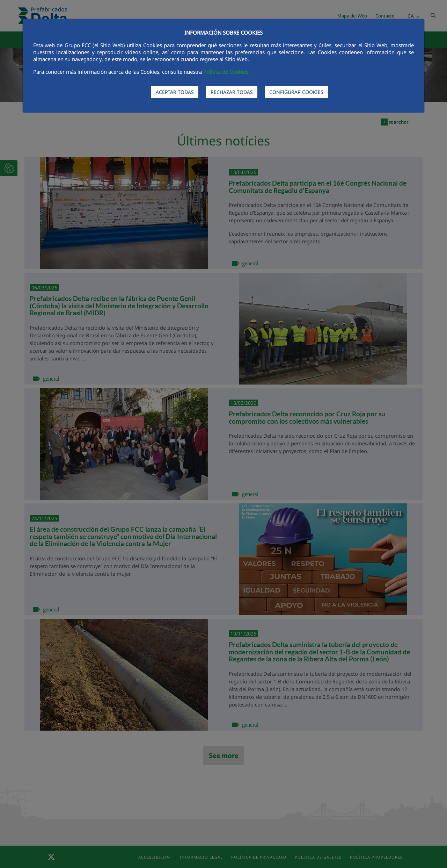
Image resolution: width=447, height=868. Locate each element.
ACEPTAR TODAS (175, 92)
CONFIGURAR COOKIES (296, 92)
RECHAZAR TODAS (232, 92)
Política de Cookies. (226, 72)
